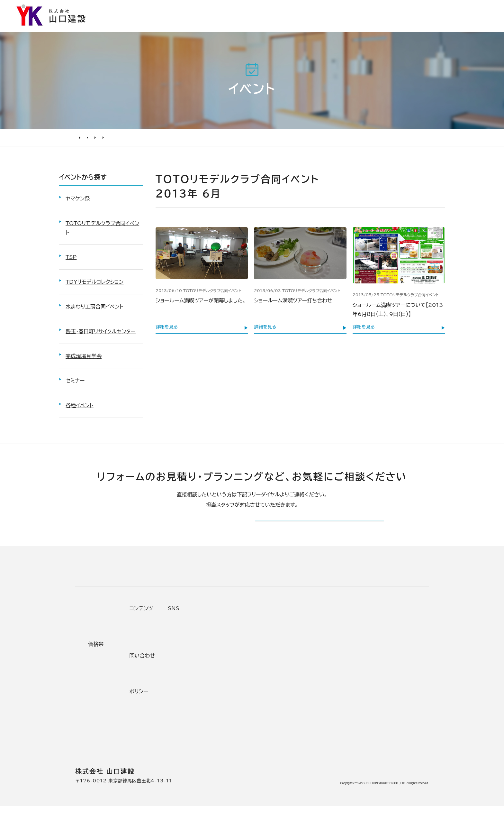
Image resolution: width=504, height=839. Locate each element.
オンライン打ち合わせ (113, 701)
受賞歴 (261, 701)
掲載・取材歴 (268, 712)
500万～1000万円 (198, 712)
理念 (258, 677)
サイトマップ (367, 8)
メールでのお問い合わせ (296, 536)
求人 (258, 760)
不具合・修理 (325, 710)
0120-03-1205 (413, 8)
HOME (82, 140)
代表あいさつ (269, 665)
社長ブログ (335, 8)
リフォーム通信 (302, 8)
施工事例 (292, 25)
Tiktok (377, 699)
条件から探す (188, 653)
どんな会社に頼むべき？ (117, 665)
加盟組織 (264, 689)
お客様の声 (339, 25)
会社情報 (264, 653)
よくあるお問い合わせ (114, 712)
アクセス (263, 748)
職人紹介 (264, 736)
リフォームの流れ (107, 677)
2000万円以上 (191, 689)
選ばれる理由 (241, 25)
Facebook (383, 663)
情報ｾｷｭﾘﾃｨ (324, 746)
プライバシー (325, 734)
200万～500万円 (196, 724)
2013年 (190, 140)
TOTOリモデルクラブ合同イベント (146, 140)
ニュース (320, 651)
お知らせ (270, 8)
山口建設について (469, 25)
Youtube (381, 651)
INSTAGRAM (387, 675)
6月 (209, 140)
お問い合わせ (326, 699)
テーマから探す (190, 665)
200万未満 (186, 736)
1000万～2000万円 (200, 701)
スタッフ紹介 (268, 724)
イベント (102, 140)
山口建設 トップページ (100, 597)
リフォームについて (400, 25)
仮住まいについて (108, 689)
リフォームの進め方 (110, 653)
